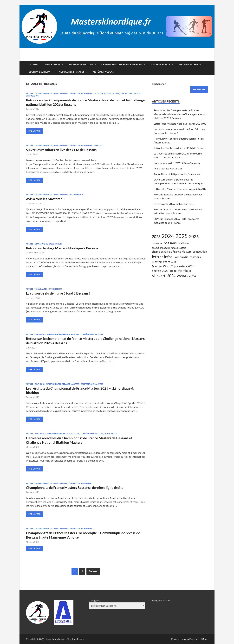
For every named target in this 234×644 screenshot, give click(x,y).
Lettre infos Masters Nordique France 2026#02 (180, 189)
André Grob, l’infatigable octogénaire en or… (178, 174)
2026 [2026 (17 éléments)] (194, 236)
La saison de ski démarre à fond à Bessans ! (58, 293)
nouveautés (41, 289)
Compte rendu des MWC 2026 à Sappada (177, 163)
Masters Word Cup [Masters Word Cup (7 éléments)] (164, 262)
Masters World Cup (81, 64)
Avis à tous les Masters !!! (45, 199)
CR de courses (101, 94)
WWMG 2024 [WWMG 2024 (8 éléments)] (186, 276)
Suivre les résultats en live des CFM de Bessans (61, 150)
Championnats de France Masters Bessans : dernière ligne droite (75, 487)
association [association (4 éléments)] (157, 244)
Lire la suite (33, 130)
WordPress (189, 639)
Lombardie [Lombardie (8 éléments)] (181, 257)
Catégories (95, 600)
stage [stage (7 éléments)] (173, 271)
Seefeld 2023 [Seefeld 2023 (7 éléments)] (160, 271)
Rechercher (159, 84)
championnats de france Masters (52, 94)
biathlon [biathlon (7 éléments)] (183, 243)
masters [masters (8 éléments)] (195, 257)
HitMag (204, 639)
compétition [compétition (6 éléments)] (200, 252)
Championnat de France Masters (122, 64)
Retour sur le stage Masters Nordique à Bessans (62, 248)
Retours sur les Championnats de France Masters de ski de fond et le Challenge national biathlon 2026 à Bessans (179, 114)
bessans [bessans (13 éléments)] (170, 243)
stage (38, 244)
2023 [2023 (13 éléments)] (156, 237)
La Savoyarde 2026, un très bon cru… (174, 204)
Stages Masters (188, 64)
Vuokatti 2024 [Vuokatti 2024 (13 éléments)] (164, 276)
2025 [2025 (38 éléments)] (182, 236)
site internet (127, 94)
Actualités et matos (72, 72)
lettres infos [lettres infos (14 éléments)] (162, 257)
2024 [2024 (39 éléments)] (168, 236)
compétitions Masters (81, 94)
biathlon (39, 334)
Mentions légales (161, 600)
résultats (114, 94)
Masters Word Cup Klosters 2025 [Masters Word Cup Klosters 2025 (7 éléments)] (173, 266)
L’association (52, 64)
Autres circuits (160, 64)
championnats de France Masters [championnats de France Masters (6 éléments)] (172, 252)
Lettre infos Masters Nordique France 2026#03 (180, 124)
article (30, 94)
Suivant (93, 571)
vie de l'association (52, 244)
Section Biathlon (40, 72)
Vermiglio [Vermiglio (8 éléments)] (184, 271)
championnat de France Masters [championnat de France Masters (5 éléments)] (169, 248)
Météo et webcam (104, 72)
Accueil (33, 64)
